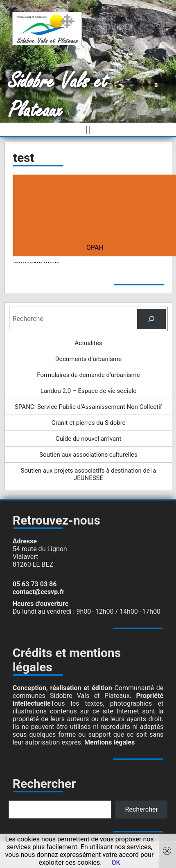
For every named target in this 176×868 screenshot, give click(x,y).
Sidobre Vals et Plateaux (58, 96)
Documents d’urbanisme (88, 359)
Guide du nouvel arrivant (89, 439)
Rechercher (142, 809)
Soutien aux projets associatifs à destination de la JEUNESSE (89, 474)
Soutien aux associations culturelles (88, 455)
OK (116, 862)
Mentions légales (109, 742)
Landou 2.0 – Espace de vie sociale (88, 391)
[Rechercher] (152, 319)
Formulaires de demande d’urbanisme (88, 375)
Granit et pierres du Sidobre (88, 423)
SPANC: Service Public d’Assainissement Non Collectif (88, 407)
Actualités (89, 343)
